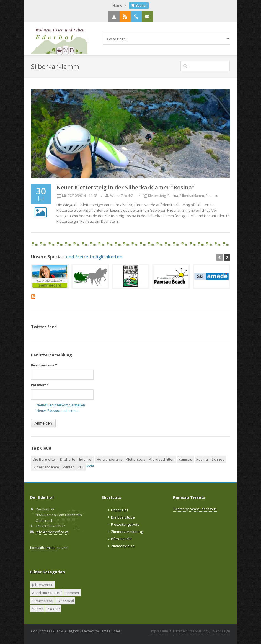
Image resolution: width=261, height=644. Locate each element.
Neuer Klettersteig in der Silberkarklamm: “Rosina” (125, 187)
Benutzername (44, 365)
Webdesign (221, 631)
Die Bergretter (44, 459)
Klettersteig (157, 196)
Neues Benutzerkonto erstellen (61, 405)
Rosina (173, 196)
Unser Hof (120, 510)
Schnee (218, 459)
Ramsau (212, 196)
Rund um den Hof (46, 592)
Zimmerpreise (123, 546)
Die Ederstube (123, 517)
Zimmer (53, 609)
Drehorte (68, 459)
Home (117, 5)
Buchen (139, 6)
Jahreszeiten (42, 584)
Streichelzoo (42, 601)
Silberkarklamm (192, 196)
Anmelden (43, 423)
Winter (68, 467)
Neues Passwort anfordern (58, 411)
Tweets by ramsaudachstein (195, 509)
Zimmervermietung (127, 532)
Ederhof (86, 459)
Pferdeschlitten (162, 459)
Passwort (40, 385)
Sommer (72, 592)
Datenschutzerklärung (190, 631)
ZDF (81, 467)
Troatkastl (65, 601)
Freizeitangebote (125, 524)
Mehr (90, 466)
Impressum (159, 631)
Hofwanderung (109, 459)
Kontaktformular (43, 548)
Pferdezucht (121, 539)
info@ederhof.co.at (52, 532)
